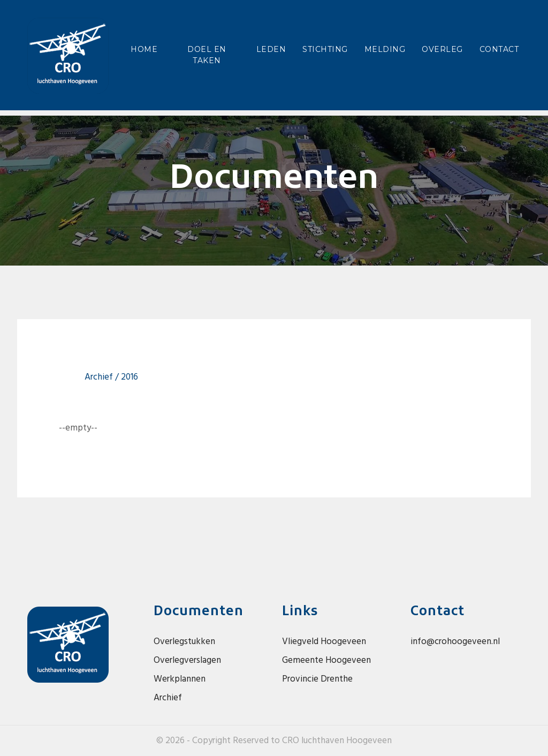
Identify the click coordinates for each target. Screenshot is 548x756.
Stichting (325, 49)
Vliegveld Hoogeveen (324, 642)
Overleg (442, 49)
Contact (499, 49)
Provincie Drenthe (317, 679)
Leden (271, 49)
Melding (385, 49)
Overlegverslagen (187, 660)
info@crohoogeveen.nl (455, 642)
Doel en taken (207, 55)
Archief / (103, 377)
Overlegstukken (184, 642)
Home (146, 49)
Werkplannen (180, 679)
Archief (168, 698)
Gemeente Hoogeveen (326, 660)
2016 (130, 377)
